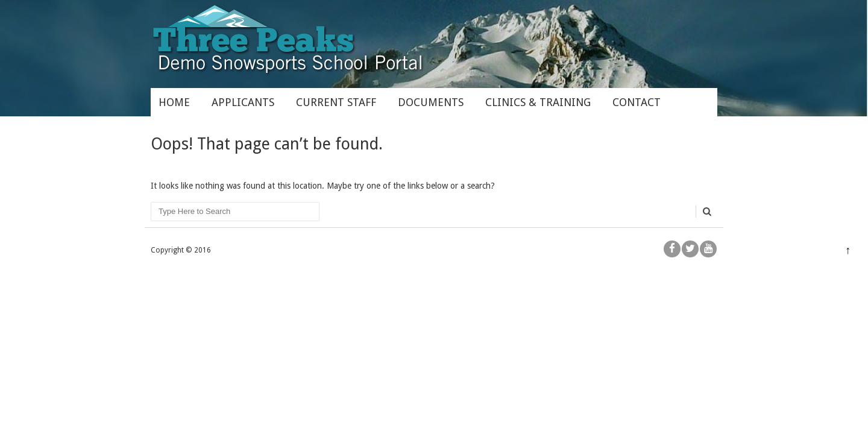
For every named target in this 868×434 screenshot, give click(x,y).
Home (174, 102)
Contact (637, 102)
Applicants (243, 102)
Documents (431, 102)
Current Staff (336, 102)
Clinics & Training (538, 102)
